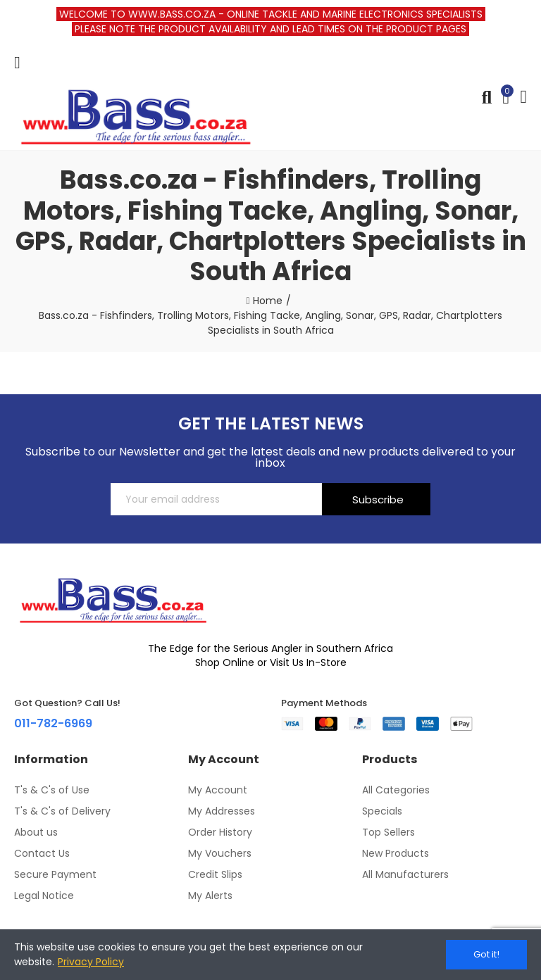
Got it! (486, 954)
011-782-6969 (53, 723)
